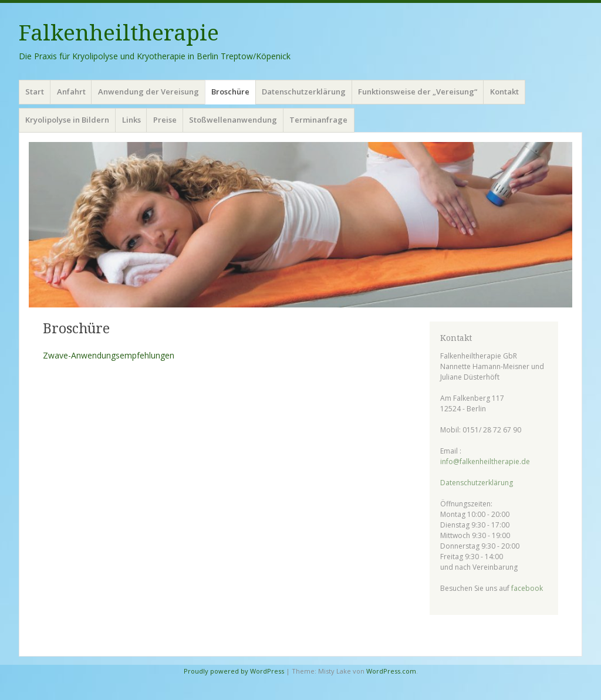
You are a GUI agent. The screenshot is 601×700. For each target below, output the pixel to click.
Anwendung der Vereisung (148, 92)
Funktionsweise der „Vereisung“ (418, 92)
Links (131, 120)
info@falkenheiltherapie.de (485, 461)
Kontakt (504, 92)
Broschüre (230, 92)
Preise (165, 120)
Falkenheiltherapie (119, 33)
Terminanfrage (318, 120)
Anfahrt (71, 92)
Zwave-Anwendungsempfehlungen (109, 355)
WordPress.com (391, 671)
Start (35, 92)
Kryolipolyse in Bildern (67, 120)
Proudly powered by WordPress (234, 671)
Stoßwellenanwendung (233, 120)
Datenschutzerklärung (304, 92)
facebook (527, 588)
